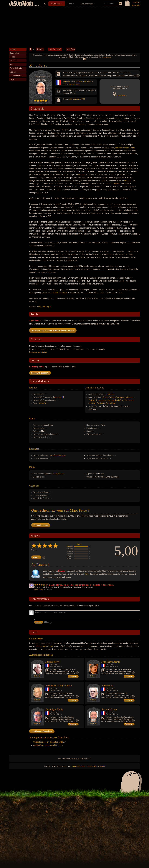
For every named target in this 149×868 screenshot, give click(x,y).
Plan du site (92, 766)
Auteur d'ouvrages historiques (122, 397)
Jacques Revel (52, 662)
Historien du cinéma (115, 400)
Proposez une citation (38, 352)
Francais (66, 81)
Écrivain (92, 400)
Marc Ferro (71, 49)
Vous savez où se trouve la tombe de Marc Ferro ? (53, 330)
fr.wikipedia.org (43, 307)
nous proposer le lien (45, 646)
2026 (57, 665)
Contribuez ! (121, 95)
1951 (108, 712)
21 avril (72, 84)
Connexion (136, 5)
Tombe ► (73, 676)
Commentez (39, 590)
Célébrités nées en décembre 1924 (48, 742)
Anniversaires (86, 4)
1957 (52, 712)
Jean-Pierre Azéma (111, 662)
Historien (110, 394)
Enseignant (101, 400)
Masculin (43, 403)
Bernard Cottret (109, 709)
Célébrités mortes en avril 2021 (46, 745)
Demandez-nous (41, 525)
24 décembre (81, 81)
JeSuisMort (21, 4)
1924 (89, 81)
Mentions (81, 766)
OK (85, 59)
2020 (57, 712)
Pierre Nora (107, 686)
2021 (78, 84)
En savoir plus (106, 57)
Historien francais (55, 49)
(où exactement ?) (77, 99)
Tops (70, 4)
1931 (108, 688)
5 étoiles (70, 546)
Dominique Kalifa (54, 709)
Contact (102, 766)
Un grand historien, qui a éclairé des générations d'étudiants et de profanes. (80, 585)
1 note (79, 544)
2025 (113, 665)
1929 (52, 688)
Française (57, 397)
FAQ (74, 766)
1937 (108, 665)
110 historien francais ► (42, 731)
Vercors (81, 175)
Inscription (136, 2)
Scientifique (111, 403)
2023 (57, 688)
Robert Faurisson (60, 293)
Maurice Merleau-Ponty (125, 148)
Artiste (105, 397)
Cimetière (55, 4)
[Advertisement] (74, 27)
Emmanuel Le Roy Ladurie (58, 686)
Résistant (101, 403)
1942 (52, 665)
